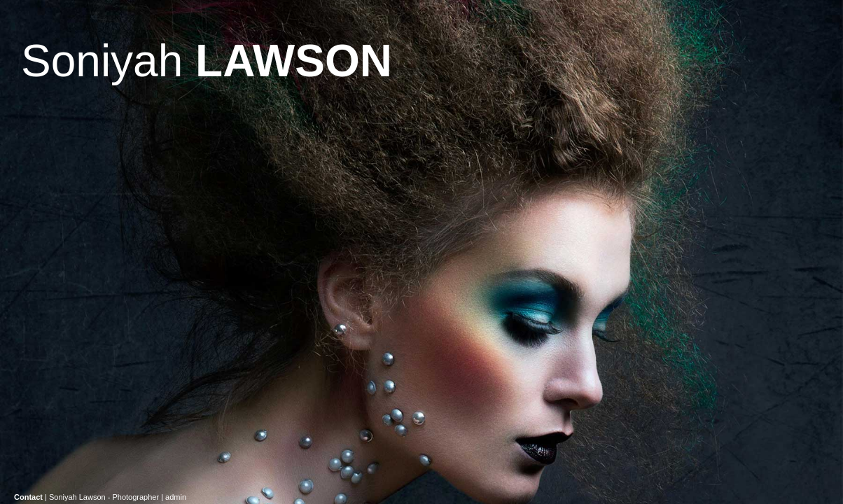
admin (176, 497)
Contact (28, 497)
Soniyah (207, 61)
